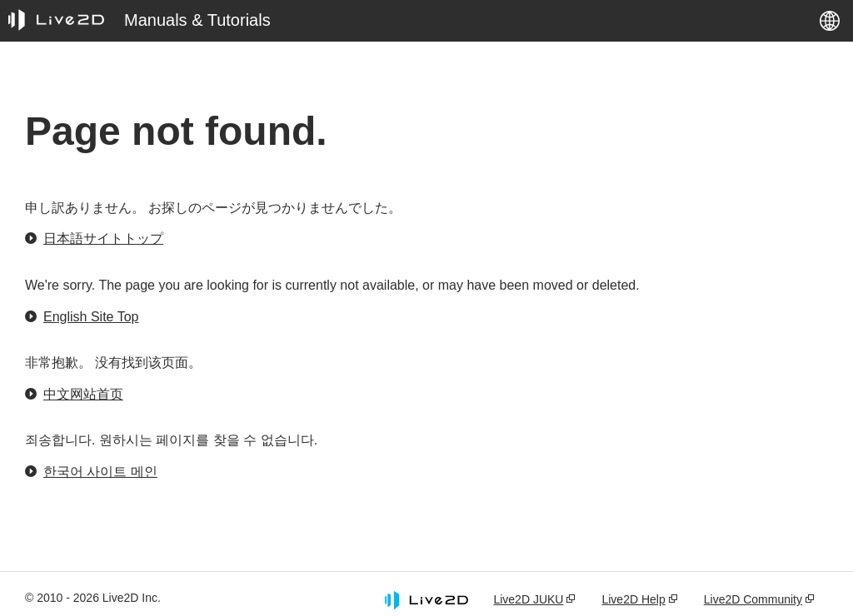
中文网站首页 (83, 394)
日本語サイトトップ (103, 238)
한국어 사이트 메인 (100, 472)
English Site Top (91, 317)
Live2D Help (633, 599)
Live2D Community (753, 599)
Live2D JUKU (528, 599)
